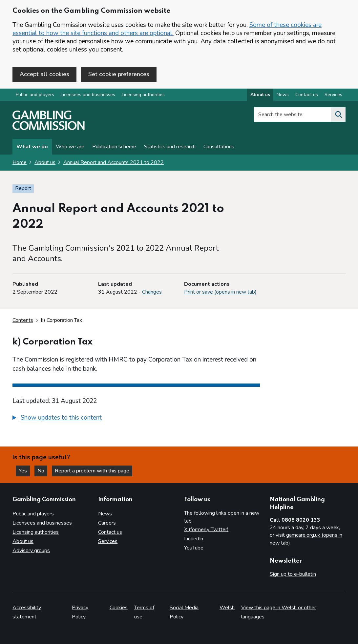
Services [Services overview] (333, 95)
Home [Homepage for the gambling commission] (20, 162)
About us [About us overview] (260, 95)
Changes (152, 292)
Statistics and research (170, 147)
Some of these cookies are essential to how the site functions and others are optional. (167, 29)
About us (45, 162)
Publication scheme (114, 147)
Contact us (110, 532)
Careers (107, 523)
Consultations (219, 147)
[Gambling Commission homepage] (49, 128)
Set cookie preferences (119, 74)
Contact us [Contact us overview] (307, 95)
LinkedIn (194, 539)
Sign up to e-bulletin (293, 574)
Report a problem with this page (92, 471)
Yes (24, 471)
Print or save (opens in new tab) (220, 292)
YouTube (194, 548)
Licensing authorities (143, 95)
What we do (32, 147)
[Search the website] (338, 114)
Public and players (35, 95)
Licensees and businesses (88, 95)
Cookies (119, 608)
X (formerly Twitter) (206, 530)
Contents (23, 320)
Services (108, 541)
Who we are (70, 147)
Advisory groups (31, 551)
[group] (136, 419)
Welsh (227, 608)
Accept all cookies (44, 74)
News (105, 514)
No (42, 471)
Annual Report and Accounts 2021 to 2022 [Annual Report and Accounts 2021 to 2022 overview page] (114, 162)
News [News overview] (283, 95)
